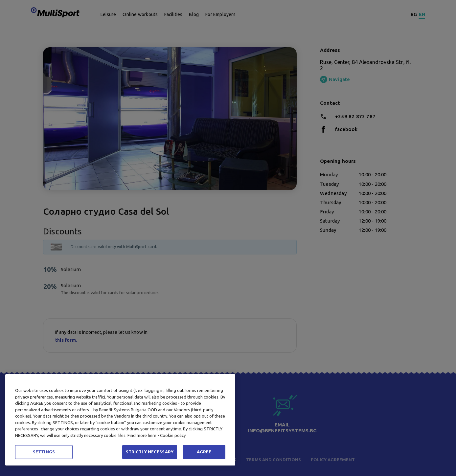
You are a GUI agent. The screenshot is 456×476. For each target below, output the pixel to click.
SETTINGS (44, 452)
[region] (120, 420)
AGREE (204, 452)
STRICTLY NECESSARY (150, 452)
